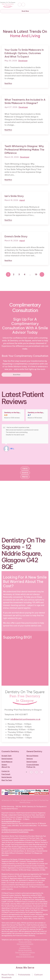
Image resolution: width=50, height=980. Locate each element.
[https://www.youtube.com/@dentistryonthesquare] (42, 772)
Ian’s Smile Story (14, 196)
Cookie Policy (25, 946)
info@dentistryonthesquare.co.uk (25, 719)
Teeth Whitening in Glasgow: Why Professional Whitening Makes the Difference (24, 150)
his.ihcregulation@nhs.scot (11, 821)
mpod (22, 200)
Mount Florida (8, 975)
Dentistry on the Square (13, 413)
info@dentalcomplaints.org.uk (12, 830)
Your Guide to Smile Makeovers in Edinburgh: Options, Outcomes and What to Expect (24, 53)
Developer (23, 61)
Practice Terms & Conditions (25, 952)
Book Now (25, 11)
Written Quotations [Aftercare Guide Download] (25, 950)
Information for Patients (25, 944)
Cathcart (39, 975)
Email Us (25, 473)
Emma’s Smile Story (16, 236)
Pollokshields (24, 975)
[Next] (42, 274)
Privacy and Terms (25, 942)
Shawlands (7, 977)
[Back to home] (8, 5)
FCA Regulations (25, 955)
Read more (8, 83)
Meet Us (25, 477)
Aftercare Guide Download (25, 957)
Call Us (25, 469)
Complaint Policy (25, 948)
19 (36, 274)
